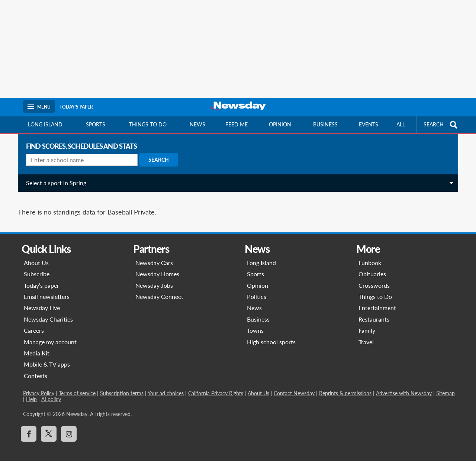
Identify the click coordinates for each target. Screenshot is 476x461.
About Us (36, 254)
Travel (366, 334)
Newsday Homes (157, 266)
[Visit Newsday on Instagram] (69, 426)
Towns (255, 322)
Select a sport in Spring (53, 183)
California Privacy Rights (216, 385)
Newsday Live (42, 299)
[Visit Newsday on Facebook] (29, 426)
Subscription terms (122, 385)
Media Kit (37, 345)
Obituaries (372, 266)
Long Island (45, 124)
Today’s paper (41, 277)
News (197, 124)
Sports (96, 124)
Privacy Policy (39, 385)
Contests (36, 367)
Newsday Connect (159, 288)
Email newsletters (47, 288)
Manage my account (50, 334)
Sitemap (446, 385)
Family (367, 322)
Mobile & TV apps (47, 356)
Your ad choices (166, 385)
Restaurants (374, 311)
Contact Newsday (294, 385)
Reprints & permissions (345, 385)
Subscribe (37, 266)
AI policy (51, 391)
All (401, 124)
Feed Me (237, 124)
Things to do (148, 124)
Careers (34, 322)
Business (325, 124)
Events (369, 124)
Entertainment (377, 299)
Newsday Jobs (154, 277)
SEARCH (441, 125)
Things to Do (375, 288)
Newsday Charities (48, 311)
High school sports (271, 334)
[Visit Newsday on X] (49, 426)
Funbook (370, 254)
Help (31, 391)
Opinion (280, 124)
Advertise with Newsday (404, 385)
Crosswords (374, 277)
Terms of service (77, 385)
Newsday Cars (154, 254)
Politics (257, 288)
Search (156, 160)
